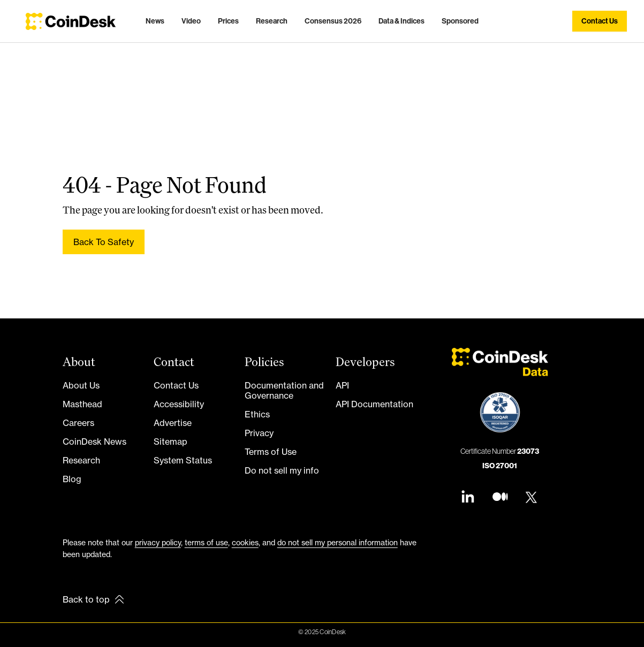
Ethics (257, 414)
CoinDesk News (94, 442)
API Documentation (374, 404)
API (342, 385)
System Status (183, 460)
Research (81, 460)
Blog (72, 479)
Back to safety (104, 242)
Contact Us (176, 385)
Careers (78, 423)
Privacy (259, 433)
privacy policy (158, 542)
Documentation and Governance (284, 390)
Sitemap (171, 442)
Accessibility (179, 404)
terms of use (206, 542)
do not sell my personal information (338, 542)
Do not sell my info (282, 470)
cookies (245, 542)
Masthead (82, 404)
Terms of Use (271, 452)
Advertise (173, 423)
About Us (81, 385)
